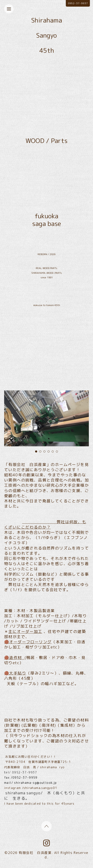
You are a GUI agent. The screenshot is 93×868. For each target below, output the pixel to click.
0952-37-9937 (78, 3)
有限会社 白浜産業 (35, 853)
